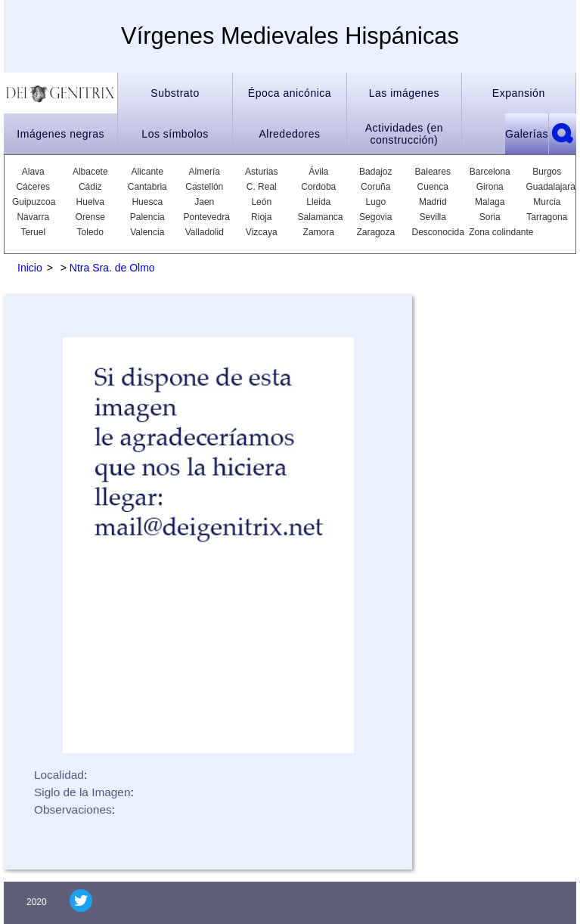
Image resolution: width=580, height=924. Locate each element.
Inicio (30, 268)
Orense (90, 217)
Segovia (375, 217)
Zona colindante (501, 232)
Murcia (547, 202)
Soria (490, 217)
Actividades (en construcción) (404, 134)
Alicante (147, 172)
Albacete (90, 172)
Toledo (90, 232)
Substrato (175, 93)
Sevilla (433, 217)
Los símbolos (175, 134)
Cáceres (33, 187)
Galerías (527, 134)
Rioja (261, 217)
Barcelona (490, 172)
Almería (205, 172)
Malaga (490, 202)
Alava (33, 172)
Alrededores (289, 134)
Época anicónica (290, 93)
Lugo (375, 202)
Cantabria (147, 187)
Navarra (33, 217)
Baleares (433, 172)
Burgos (547, 172)
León (261, 202)
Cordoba (318, 187)
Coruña (375, 187)
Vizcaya (262, 232)
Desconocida (433, 232)
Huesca (147, 202)
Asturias (261, 172)
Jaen (204, 202)
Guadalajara (547, 187)
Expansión (519, 93)
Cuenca (433, 187)
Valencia (147, 232)
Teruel (33, 232)
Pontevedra (205, 217)
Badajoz (375, 172)
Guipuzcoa (33, 202)
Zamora (319, 232)
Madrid (433, 202)
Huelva (90, 202)
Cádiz (90, 187)
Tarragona (547, 217)
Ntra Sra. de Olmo (112, 268)
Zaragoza (375, 232)
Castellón (204, 187)
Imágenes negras (60, 134)
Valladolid (205, 232)
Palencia (147, 217)
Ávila (318, 172)
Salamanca (319, 217)
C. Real (262, 187)
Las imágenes (404, 93)
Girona (490, 187)
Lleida (318, 202)
